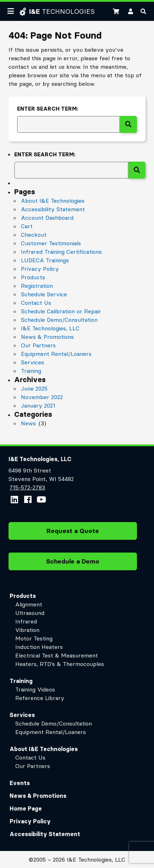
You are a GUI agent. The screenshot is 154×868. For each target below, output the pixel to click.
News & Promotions (47, 337)
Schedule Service (44, 294)
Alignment (29, 604)
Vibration (27, 630)
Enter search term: (48, 109)
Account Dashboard (47, 218)
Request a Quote (73, 533)
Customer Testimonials (51, 243)
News (28, 423)
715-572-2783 (27, 487)
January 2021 (38, 405)
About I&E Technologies (53, 201)
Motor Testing (34, 638)
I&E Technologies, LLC (50, 328)
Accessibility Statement (53, 209)
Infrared (26, 621)
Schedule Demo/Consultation (59, 320)
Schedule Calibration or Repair (61, 311)
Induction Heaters (39, 647)
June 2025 (34, 388)
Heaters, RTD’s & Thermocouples (60, 664)
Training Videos (35, 689)
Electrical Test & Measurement (57, 655)
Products (33, 277)
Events (20, 783)
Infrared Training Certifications (61, 252)
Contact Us (36, 303)
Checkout (34, 235)
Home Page (26, 808)
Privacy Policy (40, 269)
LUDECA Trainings (45, 260)
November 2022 (42, 397)
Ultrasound (30, 613)
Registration (37, 286)
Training (31, 371)
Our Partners (38, 345)
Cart (27, 226)
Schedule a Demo (73, 564)
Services (32, 362)
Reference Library (40, 698)
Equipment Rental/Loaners (56, 354)
